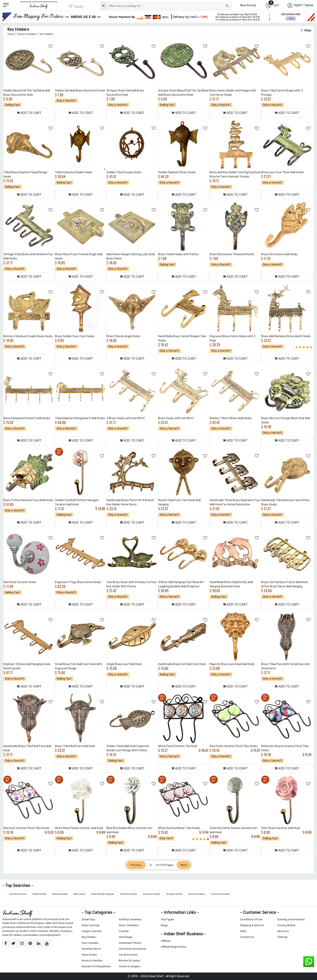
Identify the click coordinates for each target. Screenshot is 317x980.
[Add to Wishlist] (51, 46)
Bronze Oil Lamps (130, 960)
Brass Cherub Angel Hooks (123, 336)
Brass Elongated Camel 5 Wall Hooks (27, 418)
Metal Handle (60, 894)
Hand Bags (126, 937)
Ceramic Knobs (18, 894)
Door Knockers (197, 894)
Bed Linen (79, 894)
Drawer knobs (174, 894)
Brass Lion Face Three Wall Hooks (283, 172)
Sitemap (283, 937)
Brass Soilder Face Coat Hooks (75, 336)
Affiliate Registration (174, 947)
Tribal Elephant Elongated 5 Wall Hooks (80, 418)
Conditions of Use (251, 919)
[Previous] (136, 865)
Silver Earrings (91, 925)
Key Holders (89, 937)
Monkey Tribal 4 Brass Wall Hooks (231, 418)
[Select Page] (152, 865)
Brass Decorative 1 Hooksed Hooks (232, 254)
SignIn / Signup (304, 5)
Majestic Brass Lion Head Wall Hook (232, 664)
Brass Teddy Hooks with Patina (178, 254)
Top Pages (167, 919)
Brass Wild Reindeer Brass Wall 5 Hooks (286, 336)
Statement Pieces (130, 943)
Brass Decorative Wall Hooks (279, 254)
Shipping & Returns (252, 925)
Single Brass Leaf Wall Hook (124, 664)
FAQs (243, 931)
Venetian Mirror (91, 949)
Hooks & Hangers (130, 966)
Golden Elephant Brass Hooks (177, 172)
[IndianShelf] (39, 6)
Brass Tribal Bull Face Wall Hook (75, 746)
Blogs (164, 925)
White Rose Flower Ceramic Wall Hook (79, 828)
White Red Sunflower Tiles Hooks (179, 828)
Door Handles (90, 943)
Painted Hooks (129, 894)
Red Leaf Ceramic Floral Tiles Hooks (26, 828)
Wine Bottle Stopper (103, 894)
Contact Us (247, 937)
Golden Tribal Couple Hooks (124, 172)
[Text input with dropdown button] (169, 6)
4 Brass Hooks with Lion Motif (126, 418)
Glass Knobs (89, 955)
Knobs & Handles (92, 960)
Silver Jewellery (129, 925)
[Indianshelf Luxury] (76, 6)
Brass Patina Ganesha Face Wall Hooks (28, 500)
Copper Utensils (92, 931)
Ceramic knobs (128, 955)
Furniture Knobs (220, 894)
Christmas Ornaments (133, 949)
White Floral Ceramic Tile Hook (178, 746)
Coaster (124, 931)
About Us (283, 931)
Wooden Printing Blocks (96, 966)
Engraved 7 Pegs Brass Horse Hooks (78, 582)
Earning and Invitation (291, 919)
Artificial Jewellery (130, 919)
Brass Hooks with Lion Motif (176, 418)
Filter (306, 31)
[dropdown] (104, 6)
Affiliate (166, 941)
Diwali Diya (88, 919)
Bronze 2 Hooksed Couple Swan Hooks (28, 336)
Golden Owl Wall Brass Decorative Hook (80, 91)
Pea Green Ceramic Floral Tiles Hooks (234, 746)
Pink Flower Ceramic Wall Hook (281, 828)
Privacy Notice (286, 925)
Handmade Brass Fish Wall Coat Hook (182, 664)
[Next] (184, 865)
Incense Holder (152, 894)
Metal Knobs (40, 894)
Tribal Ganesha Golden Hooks (74, 172)
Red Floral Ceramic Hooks (20, 582)
